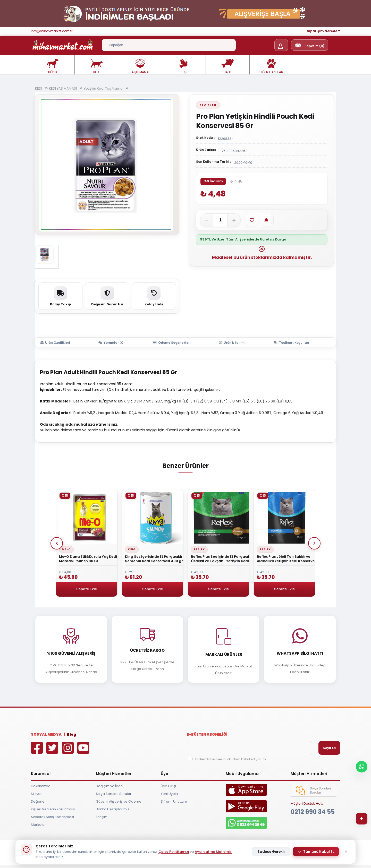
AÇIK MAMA (140, 66)
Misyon (37, 794)
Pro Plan (208, 105)
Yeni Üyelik (170, 794)
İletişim (102, 817)
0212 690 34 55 (313, 812)
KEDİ (96, 66)
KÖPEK (53, 66)
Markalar (38, 825)
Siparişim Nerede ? (324, 31)
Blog (71, 734)
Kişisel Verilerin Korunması (53, 809)
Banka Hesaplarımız (113, 809)
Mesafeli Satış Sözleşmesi (52, 817)
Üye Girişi (168, 786)
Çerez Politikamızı (174, 852)
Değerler (38, 801)
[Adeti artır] (234, 220)
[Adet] (220, 220)
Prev (57, 543)
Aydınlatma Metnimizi (213, 852)
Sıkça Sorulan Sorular (114, 794)
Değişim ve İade (109, 786)
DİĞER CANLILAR (271, 66)
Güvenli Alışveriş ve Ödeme (119, 801)
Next (314, 543)
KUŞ (184, 66)
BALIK (227, 66)
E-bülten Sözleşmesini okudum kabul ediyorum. (229, 759)
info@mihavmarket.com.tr (52, 31)
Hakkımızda (41, 786)
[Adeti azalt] (207, 220)
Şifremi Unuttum (174, 801)
